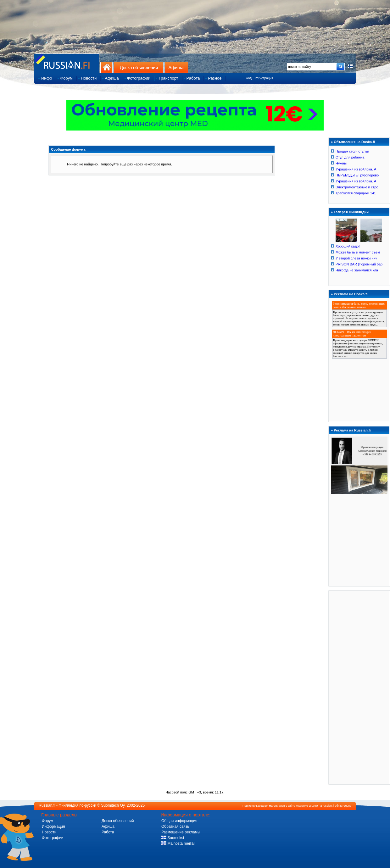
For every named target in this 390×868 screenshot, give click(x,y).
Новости (49, 832)
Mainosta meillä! (178, 843)
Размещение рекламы (181, 832)
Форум (47, 821)
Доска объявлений (139, 67)
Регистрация (264, 78)
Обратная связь (175, 826)
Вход (248, 78)
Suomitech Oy (113, 805)
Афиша (176, 67)
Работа (108, 832)
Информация (53, 826)
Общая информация (179, 821)
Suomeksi (173, 838)
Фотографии (53, 838)
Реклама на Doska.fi (351, 294)
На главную (106, 67)
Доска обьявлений (118, 821)
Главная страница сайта (67, 63)
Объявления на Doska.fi (354, 142)
